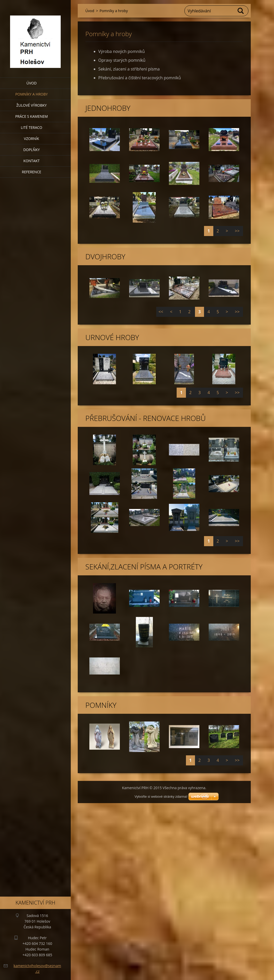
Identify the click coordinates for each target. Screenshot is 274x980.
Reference (32, 172)
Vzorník (32, 139)
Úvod (32, 83)
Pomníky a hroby (32, 94)
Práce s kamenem (32, 116)
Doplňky (32, 150)
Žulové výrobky (31, 105)
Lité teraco (31, 127)
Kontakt (32, 161)
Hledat (241, 11)
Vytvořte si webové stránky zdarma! (161, 797)
